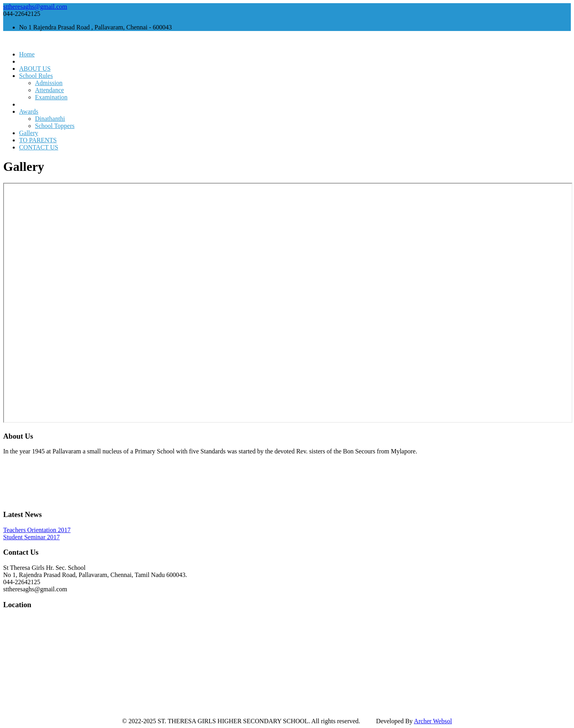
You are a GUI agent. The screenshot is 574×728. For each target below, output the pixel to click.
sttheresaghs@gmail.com (35, 7)
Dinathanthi (50, 119)
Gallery (29, 133)
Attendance (49, 90)
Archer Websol (433, 721)
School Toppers (55, 126)
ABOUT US (35, 69)
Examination (51, 97)
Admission (49, 83)
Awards (29, 111)
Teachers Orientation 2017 (37, 530)
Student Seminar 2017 (31, 537)
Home (27, 54)
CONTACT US (39, 147)
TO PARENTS (38, 140)
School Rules (36, 76)
